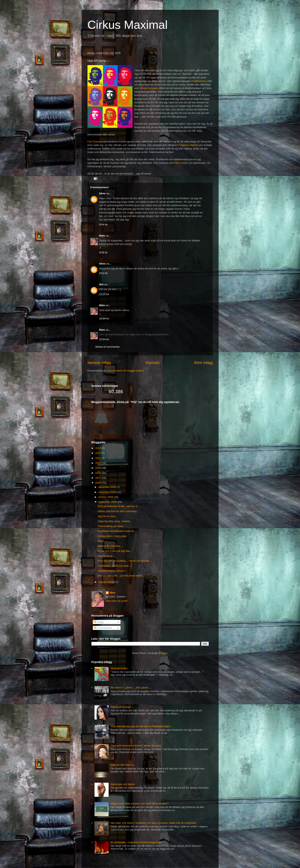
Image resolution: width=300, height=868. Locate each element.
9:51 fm (103, 273)
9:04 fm (103, 224)
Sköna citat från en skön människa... (118, 511)
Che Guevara (95, 142)
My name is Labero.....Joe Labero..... (131, 688)
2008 (99, 473)
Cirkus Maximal (128, 25)
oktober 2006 (106, 497)
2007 (99, 478)
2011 (99, 458)
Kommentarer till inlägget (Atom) (125, 371)
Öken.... (102, 541)
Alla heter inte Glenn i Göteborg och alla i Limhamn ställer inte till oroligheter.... (155, 823)
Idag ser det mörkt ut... (123, 765)
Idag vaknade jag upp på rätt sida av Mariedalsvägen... (141, 726)
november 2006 (107, 492)
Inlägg (99, 622)
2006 (99, 483)
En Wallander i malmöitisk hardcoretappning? (136, 842)
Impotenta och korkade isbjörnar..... (118, 531)
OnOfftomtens (199, 81)
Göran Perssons (149, 88)
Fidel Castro (181, 163)
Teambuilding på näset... (111, 526)
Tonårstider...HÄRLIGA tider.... (115, 566)
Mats (102, 236)
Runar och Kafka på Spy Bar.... (115, 551)
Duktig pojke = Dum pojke (112, 536)
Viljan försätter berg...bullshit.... (115, 521)
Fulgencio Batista (188, 145)
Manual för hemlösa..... (111, 546)
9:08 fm (103, 252)
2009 (99, 468)
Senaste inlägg (99, 363)
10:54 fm (104, 319)
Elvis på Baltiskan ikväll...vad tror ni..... (119, 506)
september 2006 (108, 502)
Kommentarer (103, 628)
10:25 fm (104, 294)
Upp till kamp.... (106, 556)
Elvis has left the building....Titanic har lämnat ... (125, 561)
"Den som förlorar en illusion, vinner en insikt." (136, 746)
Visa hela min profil (116, 601)
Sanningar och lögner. (123, 784)
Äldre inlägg (203, 363)
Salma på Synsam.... (122, 707)
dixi (101, 284)
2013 (99, 448)
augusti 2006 (106, 582)
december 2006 (107, 487)
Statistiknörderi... (120, 668)
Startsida (152, 363)
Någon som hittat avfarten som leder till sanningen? (140, 804)
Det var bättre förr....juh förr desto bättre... (121, 576)
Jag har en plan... (107, 516)
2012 (99, 453)
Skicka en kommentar (108, 347)
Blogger (163, 653)
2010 (99, 463)
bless (102, 193)
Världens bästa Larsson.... (112, 571)
